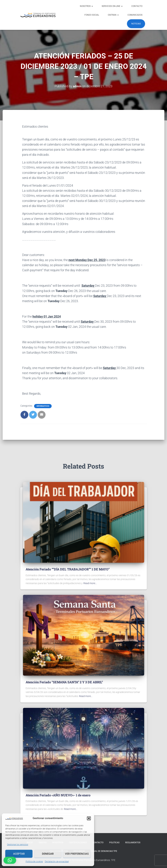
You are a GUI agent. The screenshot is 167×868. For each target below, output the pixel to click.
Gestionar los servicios (18, 844)
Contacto (137, 6)
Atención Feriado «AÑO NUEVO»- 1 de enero (58, 795)
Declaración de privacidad (57, 861)
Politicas (114, 843)
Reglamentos (133, 843)
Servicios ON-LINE (112, 6)
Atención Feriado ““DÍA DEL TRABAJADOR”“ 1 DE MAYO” (68, 569)
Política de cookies (34, 861)
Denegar (48, 854)
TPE (113, 860)
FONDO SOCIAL (92, 15)
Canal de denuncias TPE (104, 851)
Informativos (43, 406)
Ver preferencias (77, 854)
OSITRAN (113, 15)
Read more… (90, 583)
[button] (89, 818)
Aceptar (19, 854)
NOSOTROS (86, 6)
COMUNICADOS (135, 15)
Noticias (136, 24)
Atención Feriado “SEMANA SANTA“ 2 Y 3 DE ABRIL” (64, 682)
